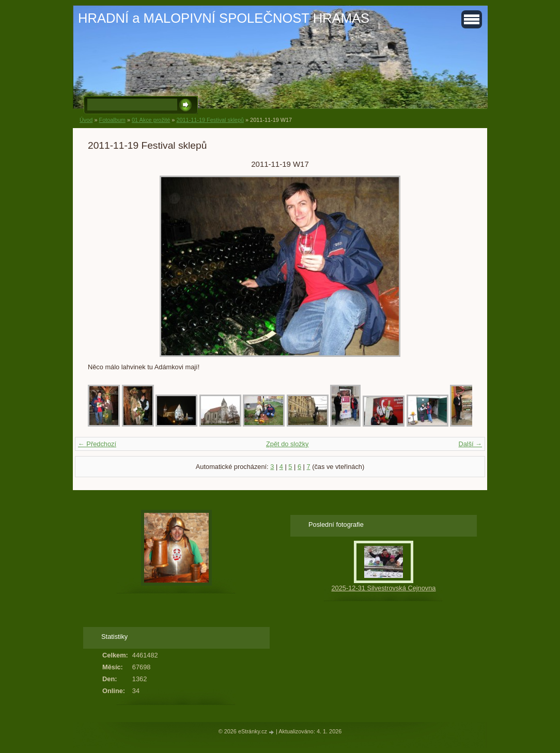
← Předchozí (97, 444)
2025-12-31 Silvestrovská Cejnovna (383, 588)
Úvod (86, 120)
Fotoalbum (112, 120)
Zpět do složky (287, 444)
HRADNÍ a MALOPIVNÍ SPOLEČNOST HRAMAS (224, 18)
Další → (470, 444)
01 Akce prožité (151, 120)
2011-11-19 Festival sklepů (210, 120)
